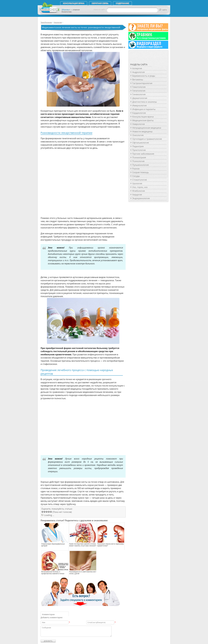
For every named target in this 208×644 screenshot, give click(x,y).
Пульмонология (140, 165)
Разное (136, 169)
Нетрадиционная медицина (147, 128)
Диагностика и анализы (145, 102)
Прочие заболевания (143, 154)
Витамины (138, 80)
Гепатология (139, 91)
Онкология (138, 135)
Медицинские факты (143, 120)
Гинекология (139, 94)
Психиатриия (139, 157)
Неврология (138, 124)
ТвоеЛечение (46, 22)
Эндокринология (141, 198)
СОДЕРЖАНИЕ (122, 3)
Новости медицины (142, 132)
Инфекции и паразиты (144, 109)
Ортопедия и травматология (147, 139)
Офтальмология (141, 143)
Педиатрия (138, 146)
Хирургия (137, 195)
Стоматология (140, 180)
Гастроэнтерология (142, 83)
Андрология (138, 72)
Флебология (139, 191)
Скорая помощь (140, 172)
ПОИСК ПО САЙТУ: (100, 10)
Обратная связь (100, 3)
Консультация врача (74, 3)
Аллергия (137, 68)
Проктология (139, 150)
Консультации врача (143, 117)
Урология (58, 22)
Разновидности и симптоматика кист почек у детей (83, 573)
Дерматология (140, 98)
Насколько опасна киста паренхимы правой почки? (110, 545)
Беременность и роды (144, 76)
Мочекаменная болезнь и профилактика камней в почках (53, 573)
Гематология (139, 87)
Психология (138, 161)
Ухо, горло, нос (140, 187)
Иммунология (139, 106)
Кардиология (139, 113)
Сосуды (136, 176)
